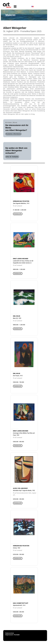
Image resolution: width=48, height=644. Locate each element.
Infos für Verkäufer (12, 157)
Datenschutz (10, 633)
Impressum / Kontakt (12, 635)
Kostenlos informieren (13, 134)
